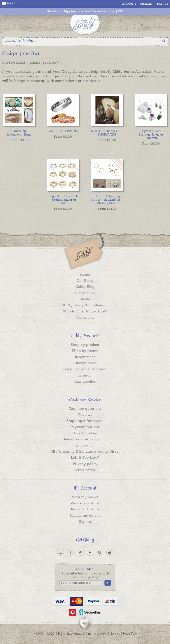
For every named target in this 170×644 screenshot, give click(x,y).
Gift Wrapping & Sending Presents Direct (85, 451)
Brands (85, 375)
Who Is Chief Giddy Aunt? (85, 311)
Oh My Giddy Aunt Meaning (85, 305)
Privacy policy (85, 464)
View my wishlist (85, 503)
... (107, 200)
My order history (85, 509)
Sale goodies (85, 381)
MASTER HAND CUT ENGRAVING (107, 133)
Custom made (85, 363)
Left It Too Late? (85, 457)
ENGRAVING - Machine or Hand (19, 133)
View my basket (85, 497)
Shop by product (85, 345)
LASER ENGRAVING (63, 131)
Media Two (129, 633)
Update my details (85, 515)
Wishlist (147, 4)
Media (85, 299)
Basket (163, 4)
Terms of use (85, 470)
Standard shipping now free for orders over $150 (85, 11)
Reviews (85, 415)
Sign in (85, 522)
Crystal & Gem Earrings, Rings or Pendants (151, 134)
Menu (9, 4)
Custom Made (14, 63)
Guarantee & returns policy (85, 439)
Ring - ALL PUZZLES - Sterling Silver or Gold (63, 200)
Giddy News (85, 293)
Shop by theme (85, 351)
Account (129, 4)
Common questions (85, 408)
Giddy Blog (85, 287)
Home (85, 274)
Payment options (85, 427)
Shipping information (85, 421)
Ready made (85, 357)
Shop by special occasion (85, 369)
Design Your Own (44, 63)
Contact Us (85, 317)
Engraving (85, 445)
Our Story (85, 281)
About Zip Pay (85, 433)
